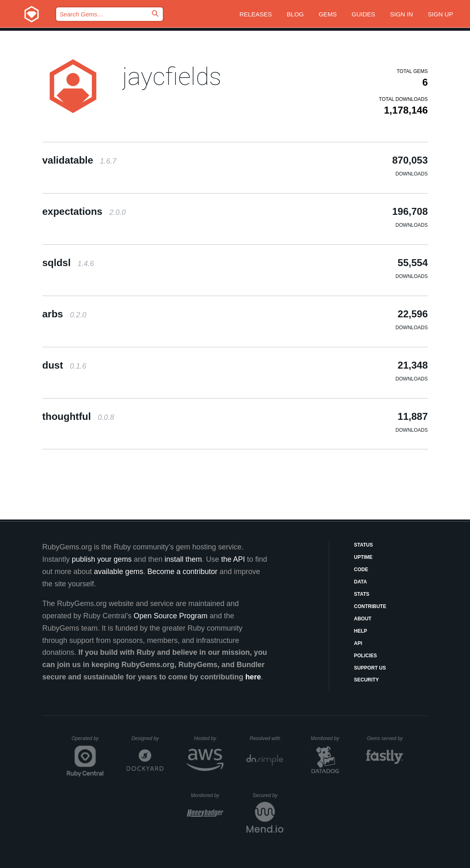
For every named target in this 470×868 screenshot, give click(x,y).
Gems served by (385, 738)
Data (360, 582)
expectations (84, 211)
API (358, 643)
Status (363, 545)
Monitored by (327, 738)
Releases (256, 14)
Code (361, 570)
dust (64, 365)
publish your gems (102, 559)
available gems (119, 572)
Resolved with (267, 738)
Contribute (370, 606)
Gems (328, 14)
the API (233, 559)
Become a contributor (182, 572)
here (253, 677)
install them (183, 559)
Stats (362, 594)
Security (366, 680)
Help (360, 631)
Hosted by (209, 738)
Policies (365, 656)
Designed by (147, 738)
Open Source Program (171, 616)
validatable (79, 160)
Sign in (402, 14)
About (363, 619)
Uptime (363, 557)
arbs (64, 314)
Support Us (370, 668)
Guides (363, 14)
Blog (295, 14)
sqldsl (68, 263)
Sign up (440, 14)
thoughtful (78, 416)
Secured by (268, 795)
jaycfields (172, 76)
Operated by (88, 741)
